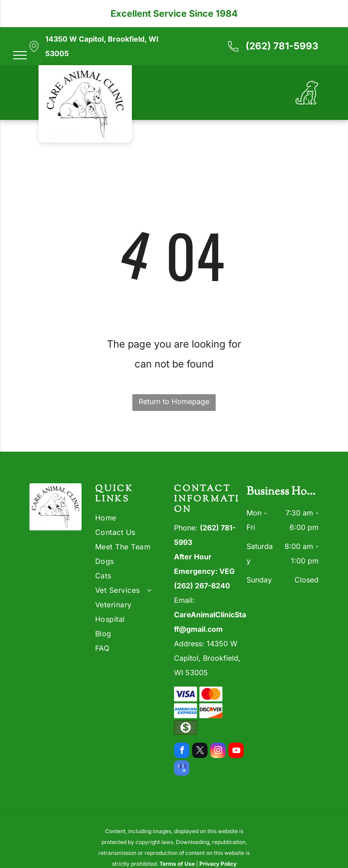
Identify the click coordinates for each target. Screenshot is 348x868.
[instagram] (218, 751)
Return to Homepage (174, 401)
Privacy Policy (218, 864)
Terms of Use (177, 864)
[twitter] (200, 751)
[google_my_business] (182, 769)
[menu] (20, 55)
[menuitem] (128, 518)
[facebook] (182, 751)
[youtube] (236, 751)
